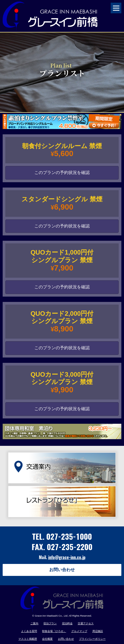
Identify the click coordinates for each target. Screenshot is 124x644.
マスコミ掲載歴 (28, 639)
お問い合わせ (62, 570)
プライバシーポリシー (92, 639)
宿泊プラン (50, 623)
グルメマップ (79, 631)
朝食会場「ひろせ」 (54, 631)
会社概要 (47, 639)
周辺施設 (98, 631)
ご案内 (34, 623)
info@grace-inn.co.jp (67, 557)
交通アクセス (86, 623)
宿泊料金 (67, 623)
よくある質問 (29, 631)
